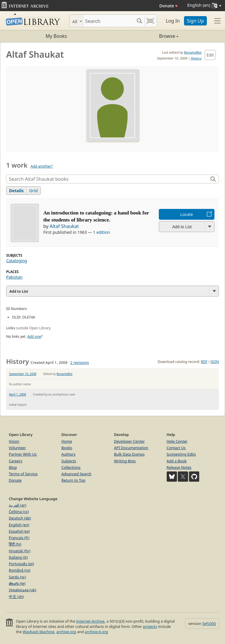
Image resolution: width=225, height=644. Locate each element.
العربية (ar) (17, 505)
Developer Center (129, 441)
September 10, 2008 (23, 374)
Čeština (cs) (19, 512)
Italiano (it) (18, 557)
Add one (34, 337)
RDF (204, 362)
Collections (71, 467)
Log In (173, 21)
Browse (145, 36)
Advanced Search (77, 474)
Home (67, 441)
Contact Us (176, 448)
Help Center (177, 441)
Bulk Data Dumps (129, 454)
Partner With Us (23, 454)
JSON (215, 362)
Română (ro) (20, 570)
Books (67, 448)
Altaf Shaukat (64, 226)
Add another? (42, 166)
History (196, 58)
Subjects (69, 461)
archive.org (66, 632)
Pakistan (14, 277)
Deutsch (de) (20, 518)
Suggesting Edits (181, 454)
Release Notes (179, 467)
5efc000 (209, 623)
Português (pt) (21, 564)
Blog (13, 467)
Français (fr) (19, 538)
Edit (210, 55)
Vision (14, 441)
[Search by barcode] (150, 21)
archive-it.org (96, 632)
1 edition (102, 232)
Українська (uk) (22, 590)
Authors (69, 454)
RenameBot (193, 52)
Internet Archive (90, 621)
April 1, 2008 (18, 394)
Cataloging (17, 261)
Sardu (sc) (17, 577)
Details (16, 191)
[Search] (109, 21)
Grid (34, 191)
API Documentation (131, 448)
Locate (186, 214)
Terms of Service (23, 474)
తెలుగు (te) (17, 583)
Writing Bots (125, 461)
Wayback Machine (39, 632)
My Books (56, 36)
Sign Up (195, 21)
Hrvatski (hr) (20, 551)
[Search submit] (139, 21)
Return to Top (74, 480)
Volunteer (17, 448)
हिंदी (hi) (15, 544)
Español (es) (19, 531)
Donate (169, 6)
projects (150, 626)
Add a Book (177, 461)
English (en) (19, 525)
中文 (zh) (16, 597)
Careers (16, 461)
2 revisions (80, 362)
